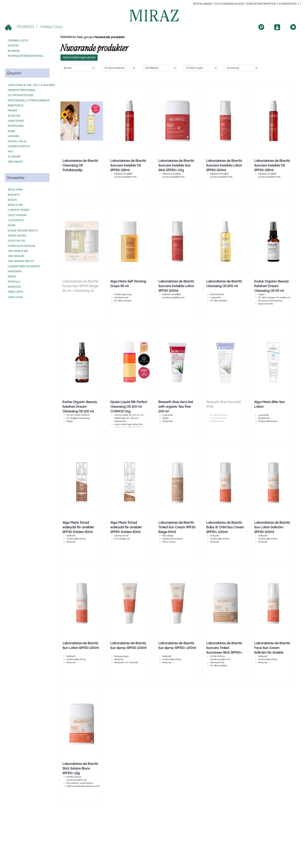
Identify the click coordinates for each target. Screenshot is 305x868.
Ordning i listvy (51, 27)
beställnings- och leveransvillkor (219, 4)
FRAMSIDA (20, 27)
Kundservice (288, 4)
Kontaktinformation (261, 4)
